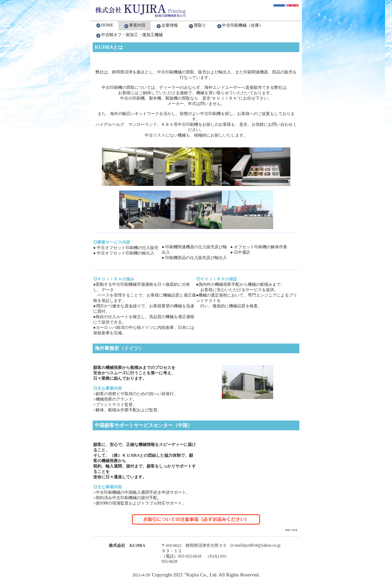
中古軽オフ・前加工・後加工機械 (129, 35)
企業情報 (167, 26)
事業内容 (135, 26)
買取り (197, 26)
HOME (104, 25)
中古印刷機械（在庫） (240, 26)
